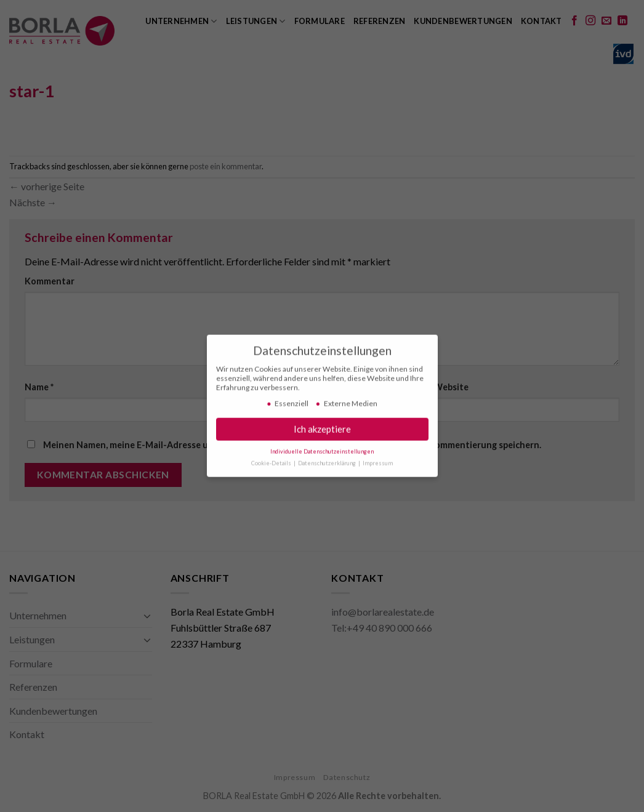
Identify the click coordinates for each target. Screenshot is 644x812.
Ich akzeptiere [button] (322, 426)
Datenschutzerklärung (328, 460)
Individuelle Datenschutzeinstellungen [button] (322, 448)
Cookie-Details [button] (272, 460)
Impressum (378, 460)
